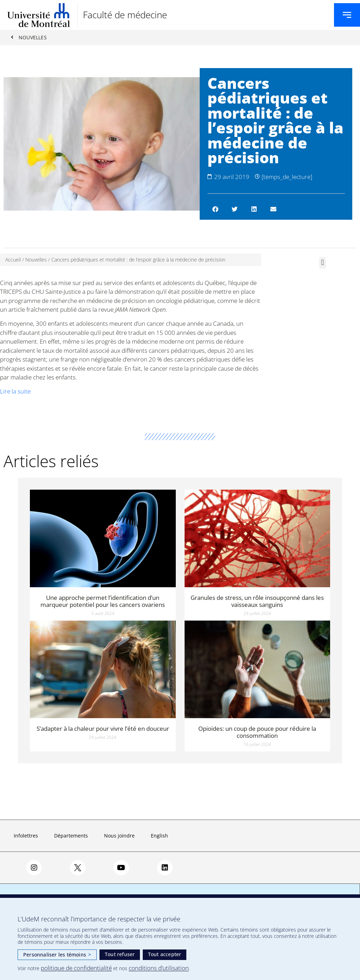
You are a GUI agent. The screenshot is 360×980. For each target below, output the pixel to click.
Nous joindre (119, 836)
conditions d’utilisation (159, 968)
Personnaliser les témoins (57, 955)
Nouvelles (36, 260)
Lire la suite (15, 392)
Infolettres (26, 836)
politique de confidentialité (76, 968)
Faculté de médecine (125, 15)
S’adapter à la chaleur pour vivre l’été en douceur (103, 729)
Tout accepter (165, 954)
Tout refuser (120, 954)
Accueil (13, 260)
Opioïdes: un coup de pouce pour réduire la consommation (257, 732)
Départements (71, 836)
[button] (215, 209)
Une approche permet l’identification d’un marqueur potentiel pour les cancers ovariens (103, 601)
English (159, 836)
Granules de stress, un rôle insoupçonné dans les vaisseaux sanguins (257, 601)
